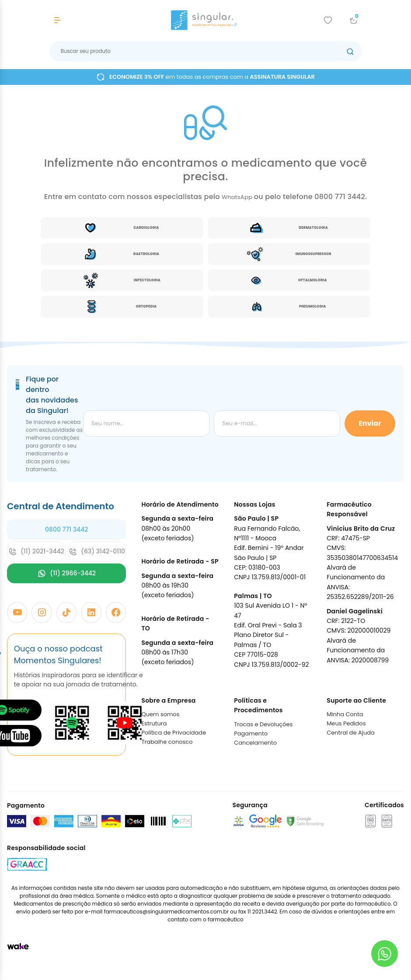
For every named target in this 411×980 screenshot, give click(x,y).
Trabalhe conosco (167, 742)
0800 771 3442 (66, 529)
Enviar (370, 423)
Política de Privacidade (174, 733)
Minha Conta (345, 714)
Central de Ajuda (351, 733)
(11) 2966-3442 (66, 573)
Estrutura (154, 723)
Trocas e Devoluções (263, 724)
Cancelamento (255, 743)
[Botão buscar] (350, 51)
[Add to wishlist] (328, 20)
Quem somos (160, 714)
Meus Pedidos (346, 723)
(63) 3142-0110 (97, 551)
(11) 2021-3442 (36, 551)
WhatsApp (238, 197)
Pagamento (251, 733)
